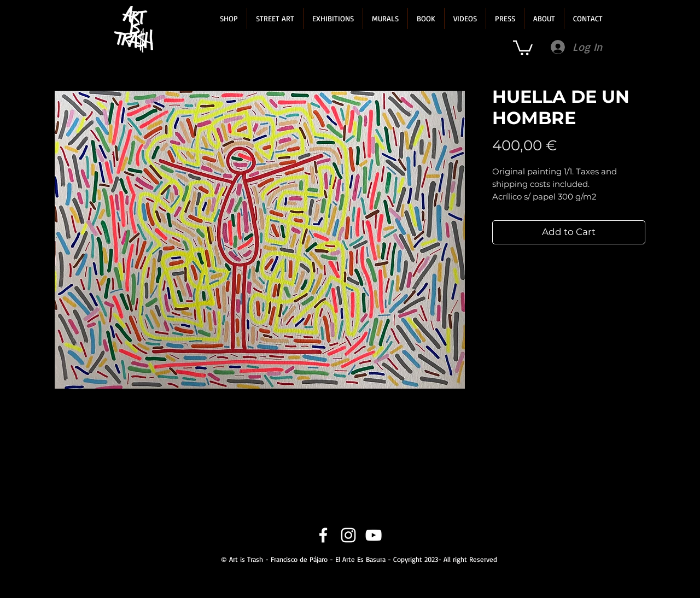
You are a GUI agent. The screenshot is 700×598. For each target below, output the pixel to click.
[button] (229, 19)
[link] (523, 47)
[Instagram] (348, 535)
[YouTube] (374, 535)
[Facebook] (323, 535)
